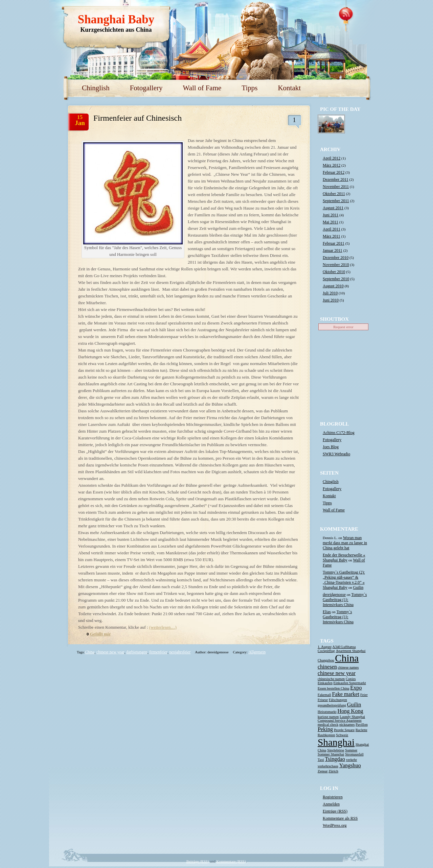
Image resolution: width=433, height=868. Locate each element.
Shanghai (336, 742)
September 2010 (336, 279)
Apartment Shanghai (351, 651)
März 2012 (332, 165)
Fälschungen (338, 700)
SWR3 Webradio (336, 454)
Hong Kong (350, 711)
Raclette (361, 730)
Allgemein (257, 652)
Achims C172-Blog (339, 433)
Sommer (351, 750)
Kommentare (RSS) (231, 861)
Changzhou (326, 660)
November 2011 (336, 187)
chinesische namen (331, 679)
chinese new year (110, 652)
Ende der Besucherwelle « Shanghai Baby (344, 558)
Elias (327, 612)
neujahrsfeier (180, 652)
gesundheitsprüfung (332, 705)
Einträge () (335, 811)
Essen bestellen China (334, 688)
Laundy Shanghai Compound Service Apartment (341, 719)
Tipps (249, 88)
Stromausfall (354, 754)
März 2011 (332, 236)
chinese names (348, 667)
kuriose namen (328, 717)
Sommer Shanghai (331, 754)
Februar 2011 (334, 243)
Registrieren (333, 797)
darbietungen (137, 652)
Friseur (323, 700)
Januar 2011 (333, 250)
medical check (328, 725)
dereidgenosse (334, 595)
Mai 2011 (331, 222)
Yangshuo (350, 766)
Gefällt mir (100, 634)
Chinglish (96, 88)
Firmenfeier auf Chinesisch (138, 118)
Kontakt (289, 88)
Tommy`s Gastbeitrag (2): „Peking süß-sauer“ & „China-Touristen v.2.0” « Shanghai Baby (344, 580)
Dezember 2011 (336, 179)
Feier (364, 695)
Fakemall (324, 695)
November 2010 (336, 265)
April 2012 (332, 158)
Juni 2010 (331, 300)
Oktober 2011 (334, 194)
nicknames (347, 725)
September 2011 (336, 201)
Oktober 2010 (334, 272)
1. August (325, 647)
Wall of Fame (202, 88)
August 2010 (333, 286)
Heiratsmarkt (327, 712)
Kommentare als (340, 818)
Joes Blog (331, 447)
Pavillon (362, 725)
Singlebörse (336, 750)
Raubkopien (326, 735)
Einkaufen (325, 683)
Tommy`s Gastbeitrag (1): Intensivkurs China (345, 600)
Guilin (358, 587)
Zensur (323, 771)
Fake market (346, 694)
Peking (325, 729)
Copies (351, 679)
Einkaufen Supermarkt (350, 683)
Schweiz (342, 735)
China (90, 652)
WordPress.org (335, 825)
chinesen (327, 667)
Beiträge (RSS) (198, 861)
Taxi (321, 760)
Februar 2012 (334, 172)
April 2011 (332, 229)
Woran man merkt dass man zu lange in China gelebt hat (345, 543)
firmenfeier (158, 652)
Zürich (333, 771)
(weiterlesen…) (163, 627)
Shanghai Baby (116, 19)
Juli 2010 (330, 293)
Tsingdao (335, 759)
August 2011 (333, 208)
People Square (344, 730)
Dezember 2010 (336, 258)
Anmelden (331, 804)
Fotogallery (146, 88)
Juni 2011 (331, 215)
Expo (356, 688)
